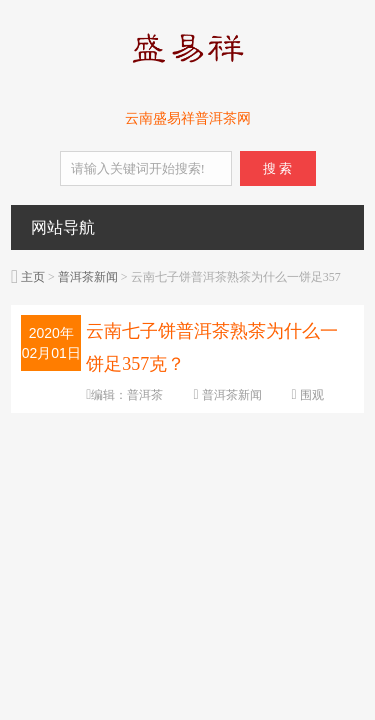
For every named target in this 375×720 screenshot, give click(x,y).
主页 (33, 277)
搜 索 (277, 168)
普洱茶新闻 (88, 277)
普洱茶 (145, 395)
